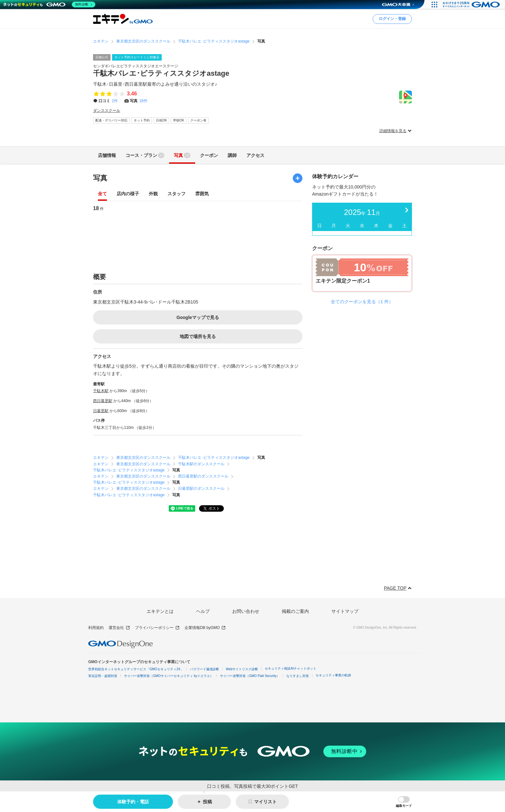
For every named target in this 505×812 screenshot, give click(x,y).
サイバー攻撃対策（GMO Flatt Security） (250, 676)
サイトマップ (345, 611)
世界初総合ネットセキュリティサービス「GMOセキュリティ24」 (136, 669)
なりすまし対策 (298, 676)
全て (102, 194)
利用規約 (96, 628)
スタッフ (176, 194)
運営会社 (119, 628)
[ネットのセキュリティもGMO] (49, 5)
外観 (153, 194)
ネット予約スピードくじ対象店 (137, 57)
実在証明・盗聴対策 (103, 676)
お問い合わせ (246, 611)
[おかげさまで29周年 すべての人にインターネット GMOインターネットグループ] (472, 5)
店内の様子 (128, 194)
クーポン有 (198, 120)
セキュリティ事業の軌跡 (333, 675)
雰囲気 (202, 194)
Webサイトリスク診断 (242, 669)
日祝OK (161, 120)
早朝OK (178, 120)
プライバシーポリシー (157, 628)
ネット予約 (142, 120)
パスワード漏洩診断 (205, 669)
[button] (404, 802)
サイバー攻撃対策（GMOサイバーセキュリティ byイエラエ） (169, 676)
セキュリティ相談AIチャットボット (290, 668)
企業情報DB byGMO (205, 628)
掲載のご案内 (295, 611)
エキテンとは (160, 611)
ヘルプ (203, 611)
